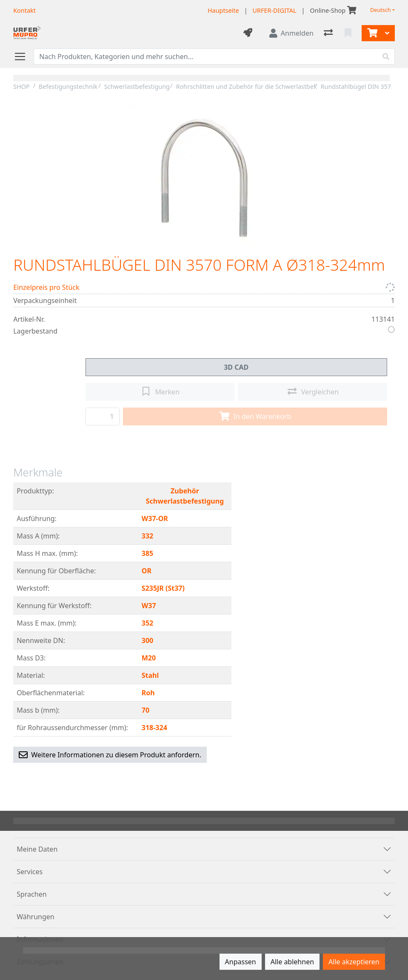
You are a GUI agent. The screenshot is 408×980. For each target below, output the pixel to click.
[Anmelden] (291, 33)
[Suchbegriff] (206, 57)
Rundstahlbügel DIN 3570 (358, 86)
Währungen (36, 917)
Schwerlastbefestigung (137, 86)
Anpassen (241, 962)
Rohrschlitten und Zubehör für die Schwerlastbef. (247, 86)
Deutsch (381, 10)
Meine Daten (37, 849)
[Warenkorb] (371, 33)
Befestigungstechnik (68, 86)
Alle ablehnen (292, 962)
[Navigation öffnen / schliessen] (23, 57)
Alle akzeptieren (354, 962)
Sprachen (31, 894)
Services (30, 872)
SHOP (21, 86)
